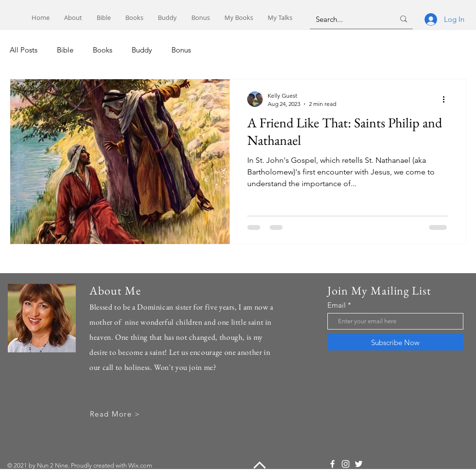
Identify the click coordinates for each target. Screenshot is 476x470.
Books (102, 50)
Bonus (181, 50)
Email (337, 305)
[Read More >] (116, 414)
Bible (65, 50)
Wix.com (140, 465)
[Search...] (348, 19)
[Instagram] (346, 464)
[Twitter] (359, 464)
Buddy (142, 50)
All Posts (24, 50)
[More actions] (447, 99)
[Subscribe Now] (395, 342)
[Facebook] (332, 464)
